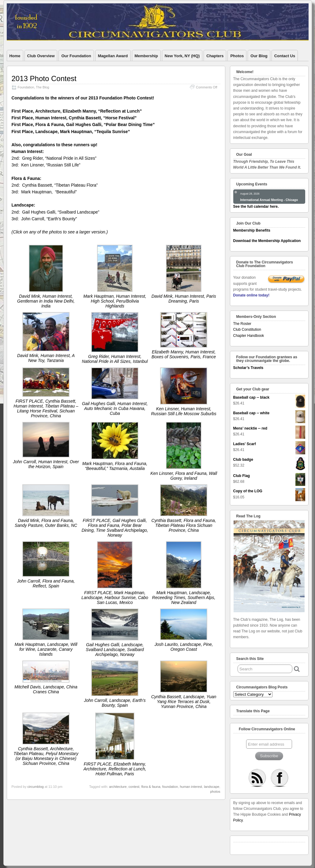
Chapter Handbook (249, 336)
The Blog (42, 87)
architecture (118, 787)
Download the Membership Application (267, 241)
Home (15, 56)
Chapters (215, 56)
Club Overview (41, 56)
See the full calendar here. (256, 207)
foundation (170, 787)
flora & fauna (151, 787)
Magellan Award (113, 56)
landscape (212, 787)
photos (215, 792)
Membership (146, 56)
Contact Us (285, 56)
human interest (191, 787)
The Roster (242, 324)
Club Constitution (247, 330)
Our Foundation (76, 56)
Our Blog (259, 56)
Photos (237, 56)
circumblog (35, 787)
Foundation (26, 87)
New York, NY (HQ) (182, 56)
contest (134, 787)
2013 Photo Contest (44, 78)
